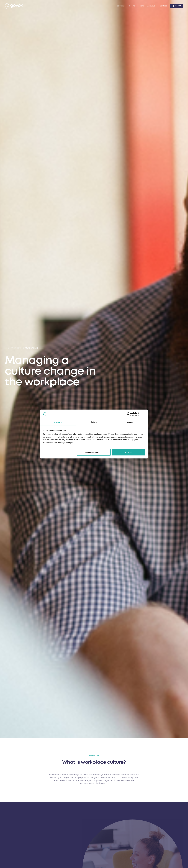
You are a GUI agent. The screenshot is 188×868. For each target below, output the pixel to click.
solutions (17, 348)
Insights (141, 6)
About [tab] (130, 422)
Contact (163, 6)
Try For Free (176, 6)
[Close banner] (144, 414)
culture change (31, 348)
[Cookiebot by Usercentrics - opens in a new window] (129, 414)
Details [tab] (94, 422)
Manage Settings (94, 452)
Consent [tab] (58, 422)
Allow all (128, 452)
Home (8, 348)
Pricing (132, 6)
